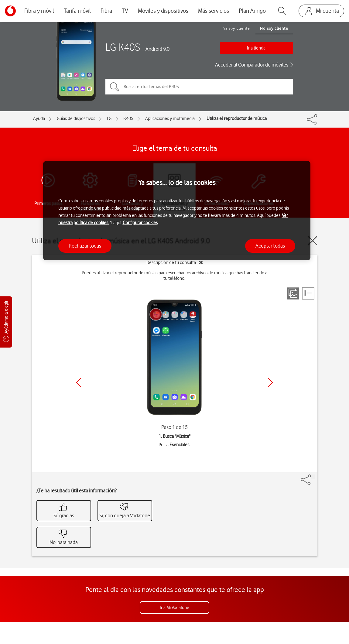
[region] (177, 211)
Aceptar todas (270, 246)
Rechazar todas (85, 246)
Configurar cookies (140, 223)
